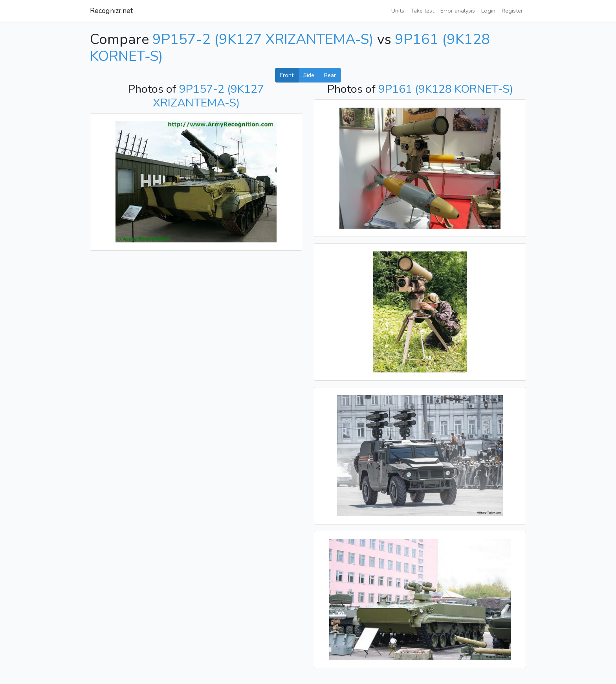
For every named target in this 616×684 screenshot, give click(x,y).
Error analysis (458, 11)
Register (512, 11)
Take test (422, 11)
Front (287, 75)
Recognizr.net (111, 11)
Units (398, 11)
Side (309, 75)
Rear (330, 75)
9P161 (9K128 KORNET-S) (446, 89)
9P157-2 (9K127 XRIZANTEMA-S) (263, 39)
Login (488, 11)
